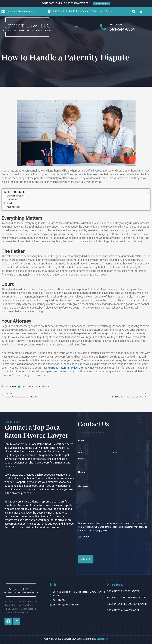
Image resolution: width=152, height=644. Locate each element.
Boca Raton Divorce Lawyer (123, 592)
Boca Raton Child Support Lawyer (127, 598)
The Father (12, 199)
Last (115, 453)
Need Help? (116, 25)
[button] (76, 27)
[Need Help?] (103, 27)
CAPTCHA (83, 537)
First (80, 453)
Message (84, 487)
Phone (82, 473)
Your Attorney (13, 207)
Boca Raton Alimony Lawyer (123, 610)
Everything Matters (16, 196)
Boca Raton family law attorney (71, 368)
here (46, 375)
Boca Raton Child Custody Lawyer (127, 604)
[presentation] (100, 546)
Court (9, 203)
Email (81, 459)
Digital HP (102, 639)
